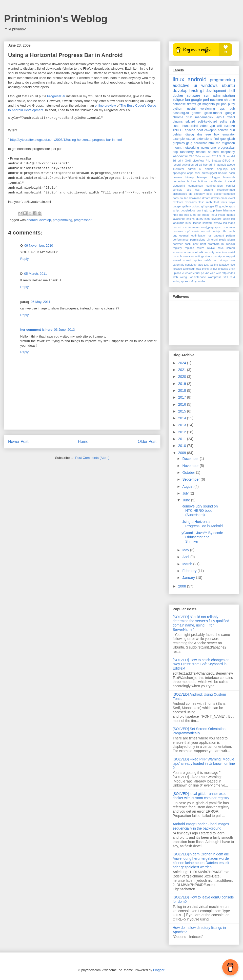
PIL (208, 161)
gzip (212, 210)
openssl (184, 236)
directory (199, 194)
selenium (221, 252)
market (177, 227)
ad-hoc (203, 165)
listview (217, 223)
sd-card (213, 152)
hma (175, 215)
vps (222, 109)
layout (220, 117)
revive (211, 248)
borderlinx (179, 181)
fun (187, 100)
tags (200, 265)
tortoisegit (189, 269)
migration (228, 143)
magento (208, 104)
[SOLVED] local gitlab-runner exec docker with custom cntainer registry (201, 796)
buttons (203, 181)
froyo (232, 202)
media (187, 227)
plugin (231, 240)
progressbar (83, 220)
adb (232, 109)
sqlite (223, 122)
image (206, 215)
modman (229, 227)
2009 (183, 453)
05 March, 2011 (35, 274)
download (195, 198)
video (204, 126)
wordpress (215, 277)
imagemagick (204, 117)
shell (231, 91)
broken (192, 181)
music (196, 231)
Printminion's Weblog (56, 19)
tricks (205, 269)
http (187, 215)
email (224, 198)
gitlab (231, 139)
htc (181, 215)
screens (178, 252)
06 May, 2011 (40, 302)
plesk (222, 240)
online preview (105, 105)
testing (214, 265)
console (178, 190)
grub (189, 117)
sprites (198, 260)
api (233, 169)
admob (222, 165)
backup (223, 173)
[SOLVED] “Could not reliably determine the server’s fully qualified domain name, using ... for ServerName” (201, 623)
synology (191, 265)
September (191, 479)
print (203, 244)
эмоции (229, 126)
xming (176, 281)
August (188, 486)
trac (199, 269)
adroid (192, 169)
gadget (177, 206)
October (189, 473)
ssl (215, 260)
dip (190, 194)
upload (177, 273)
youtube (200, 281)
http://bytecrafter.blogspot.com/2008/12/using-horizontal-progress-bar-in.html (66, 140)
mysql (231, 117)
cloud (231, 181)
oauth (231, 231)
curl (232, 130)
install (222, 215)
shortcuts (211, 256)
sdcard (190, 122)
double (184, 198)
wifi (219, 126)
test (206, 265)
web (175, 277)
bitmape (202, 177)
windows (209, 85)
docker (178, 95)
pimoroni (212, 240)
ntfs (224, 231)
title (233, 265)
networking (191, 148)
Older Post (147, 442)
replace (189, 248)
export (191, 139)
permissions (198, 240)
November (191, 466)
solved (177, 260)
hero (219, 210)
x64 (233, 277)
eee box (212, 134)
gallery (187, 206)
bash (232, 173)
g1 (202, 91)
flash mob (205, 202)
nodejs (216, 231)
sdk (201, 252)
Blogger (159, 970)
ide (199, 215)
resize (201, 248)
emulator (229, 134)
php (224, 104)
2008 (183, 586)
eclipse (178, 100)
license (197, 223)
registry (177, 248)
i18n (193, 215)
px (223, 244)
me (218, 143)
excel (232, 198)
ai (200, 169)
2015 (183, 411)
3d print (178, 161)
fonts (224, 202)
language (178, 223)
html (212, 143)
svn (207, 95)
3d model (229, 156)
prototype (214, 244)
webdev (178, 156)
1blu (176, 130)
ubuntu (228, 85)
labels (226, 219)
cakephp (210, 130)
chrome (230, 100)
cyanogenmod (226, 190)
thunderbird (190, 126)
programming (62, 220)
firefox (192, 104)
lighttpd (207, 223)
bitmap (190, 177)
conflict (230, 186)
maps (231, 223)
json (207, 219)
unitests (223, 269)
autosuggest (209, 173)
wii (186, 156)
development (216, 91)
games (197, 113)
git (199, 104)
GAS (188, 161)
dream (206, 198)
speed (187, 260)
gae (223, 139)
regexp (231, 244)
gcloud (196, 206)
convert (223, 130)
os (210, 236)
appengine (179, 173)
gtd (206, 210)
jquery (199, 219)
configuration (215, 186)
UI (182, 130)
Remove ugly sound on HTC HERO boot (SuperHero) (200, 511)
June (187, 500)
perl (206, 100)
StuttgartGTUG (221, 161)
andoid (209, 169)
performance (181, 240)
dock (209, 194)
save (221, 248)
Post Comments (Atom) (92, 458)
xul (187, 281)
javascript (179, 219)
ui (195, 85)
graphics (179, 143)
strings (224, 260)
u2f (215, 269)
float (216, 202)
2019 (183, 384)
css (197, 190)
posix (188, 244)
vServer (187, 273)
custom (208, 190)
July (186, 493)
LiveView (198, 161)
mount (177, 148)
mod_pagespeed (212, 227)
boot (200, 130)
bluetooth (229, 177)
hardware (200, 143)
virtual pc (198, 273)
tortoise (177, 269)
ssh (232, 122)
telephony (228, 152)
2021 (183, 370)
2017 (183, 397)
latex (189, 223)
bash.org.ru (181, 113)
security (209, 252)
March (188, 564)
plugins (178, 122)
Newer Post (18, 442)
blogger (215, 177)
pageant (219, 236)
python (177, 109)
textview (224, 265)
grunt (200, 210)
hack (194, 91)
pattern (230, 236)
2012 (183, 432)
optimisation (199, 236)
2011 (215, 156)
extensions (204, 139)
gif (203, 206)
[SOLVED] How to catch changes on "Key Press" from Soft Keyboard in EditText (201, 664)
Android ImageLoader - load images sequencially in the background (201, 826)
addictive (181, 85)
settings (199, 256)
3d (221, 156)
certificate (216, 181)
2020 (183, 377)
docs (176, 198)
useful (191, 109)
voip (212, 273)
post (196, 244)
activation (188, 165)
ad (196, 165)
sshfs (208, 260)
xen (192, 156)
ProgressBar (56, 96)
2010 (183, 446)
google (196, 100)
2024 (183, 363)
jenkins (190, 219)
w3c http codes (225, 273)
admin (212, 165)
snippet (230, 256)
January (189, 578)
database (179, 104)
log (225, 223)
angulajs (222, 169)
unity (232, 269)
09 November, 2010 (39, 246)
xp (183, 281)
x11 (226, 277)
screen (231, 248)
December (191, 459)
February (190, 571)
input (214, 215)
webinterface (198, 277)
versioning (208, 109)
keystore (216, 219)
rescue (201, 152)
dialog (190, 134)
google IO (212, 206)
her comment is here (36, 330)
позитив (217, 100)
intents (231, 215)
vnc (207, 273)
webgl (184, 277)
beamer (177, 177)
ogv (175, 236)
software (194, 95)
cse (189, 190)
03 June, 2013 (64, 330)
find (216, 139)
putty (231, 104)
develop (45, 220)
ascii (197, 173)
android (32, 220)
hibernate (229, 210)
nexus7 (206, 231)
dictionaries (180, 194)
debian (177, 134)
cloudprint (179, 186)
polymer (178, 244)
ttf (211, 269)
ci (225, 181)
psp (175, 152)
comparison (196, 186)
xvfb (192, 281)
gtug (189, 143)
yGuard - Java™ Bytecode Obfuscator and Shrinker (202, 537)
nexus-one (208, 148)
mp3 (188, 231)
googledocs (188, 210)
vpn (212, 126)
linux (178, 79)
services (188, 256)
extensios (191, 202)
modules (178, 231)
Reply (24, 259)
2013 (183, 425)
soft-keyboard (207, 122)
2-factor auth (203, 156)
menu (196, 227)
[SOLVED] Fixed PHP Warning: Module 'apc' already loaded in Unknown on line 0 (204, 763)
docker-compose (224, 194)
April (186, 557)
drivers (215, 198)
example (179, 139)
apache (190, 130)
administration (224, 95)
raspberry (187, 152)
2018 (183, 390)
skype (221, 256)
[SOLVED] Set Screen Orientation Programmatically (199, 731)
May (186, 550)
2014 (183, 418)
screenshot (191, 252)
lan (233, 219)
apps (190, 173)
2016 (183, 404)
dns (200, 134)
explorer (178, 202)
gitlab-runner (214, 113)
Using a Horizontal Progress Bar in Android (202, 524)
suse (176, 126)
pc (218, 104)
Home (83, 442)
